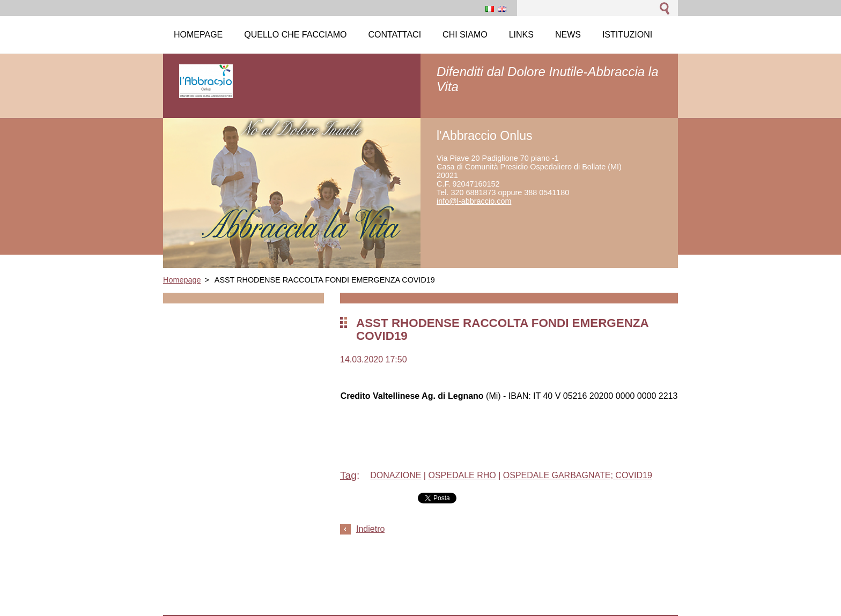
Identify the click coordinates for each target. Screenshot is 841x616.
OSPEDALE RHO (462, 475)
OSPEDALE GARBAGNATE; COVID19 (578, 475)
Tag (348, 475)
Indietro (370, 529)
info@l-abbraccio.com (474, 201)
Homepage (182, 280)
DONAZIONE (396, 475)
